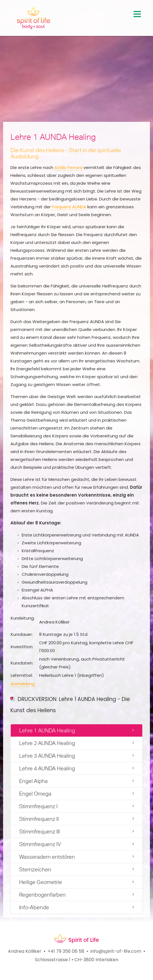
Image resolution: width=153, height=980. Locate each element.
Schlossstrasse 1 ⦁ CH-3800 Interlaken (77, 960)
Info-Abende (34, 907)
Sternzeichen (35, 869)
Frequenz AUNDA (69, 207)
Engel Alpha (33, 781)
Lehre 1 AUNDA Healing (47, 730)
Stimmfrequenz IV (40, 844)
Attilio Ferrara (68, 167)
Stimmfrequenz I (38, 806)
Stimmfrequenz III (39, 831)
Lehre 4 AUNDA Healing (47, 768)
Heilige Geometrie (41, 882)
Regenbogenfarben (42, 895)
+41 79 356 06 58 (66, 951)
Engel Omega (35, 794)
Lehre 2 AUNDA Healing (47, 743)
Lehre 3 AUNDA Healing (47, 756)
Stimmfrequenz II (39, 819)
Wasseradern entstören (47, 857)
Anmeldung (23, 684)
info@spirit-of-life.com (116, 951)
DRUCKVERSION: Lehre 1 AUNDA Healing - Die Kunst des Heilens (70, 705)
